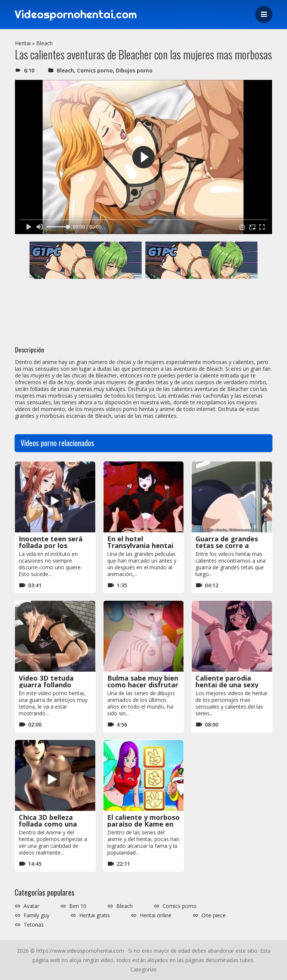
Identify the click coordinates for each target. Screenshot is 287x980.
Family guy (36, 915)
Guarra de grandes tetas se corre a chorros (227, 545)
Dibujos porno (134, 70)
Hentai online (156, 915)
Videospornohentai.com (77, 15)
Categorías (143, 969)
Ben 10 (78, 906)
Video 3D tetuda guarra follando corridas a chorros (49, 685)
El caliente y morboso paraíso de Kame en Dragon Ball (143, 824)
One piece (214, 915)
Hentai (23, 43)
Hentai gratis (95, 915)
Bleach (44, 43)
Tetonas (34, 925)
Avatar (31, 906)
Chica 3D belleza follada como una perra (48, 824)
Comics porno (95, 70)
